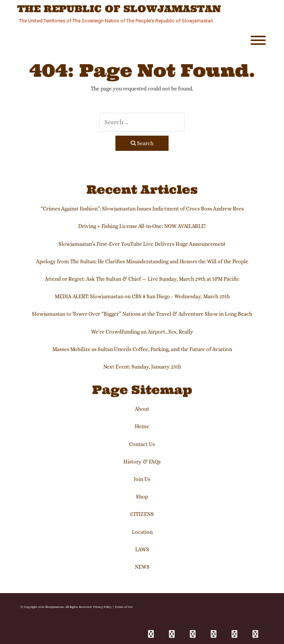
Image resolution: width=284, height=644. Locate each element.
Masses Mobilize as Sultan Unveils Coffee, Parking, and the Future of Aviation (142, 349)
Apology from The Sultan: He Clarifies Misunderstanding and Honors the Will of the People (142, 261)
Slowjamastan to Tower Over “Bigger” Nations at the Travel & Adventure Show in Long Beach (142, 314)
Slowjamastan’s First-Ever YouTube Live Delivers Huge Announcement (142, 244)
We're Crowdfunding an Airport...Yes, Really (142, 332)
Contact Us (142, 444)
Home (142, 426)
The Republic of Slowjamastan (119, 9)
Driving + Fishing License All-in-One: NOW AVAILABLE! (142, 226)
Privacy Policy (102, 607)
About (142, 409)
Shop (142, 497)
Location (142, 532)
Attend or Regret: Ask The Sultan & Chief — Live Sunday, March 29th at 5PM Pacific (142, 279)
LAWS (142, 549)
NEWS (142, 567)
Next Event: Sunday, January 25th (142, 367)
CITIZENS (142, 514)
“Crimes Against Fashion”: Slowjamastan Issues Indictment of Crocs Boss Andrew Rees (142, 209)
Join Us (142, 479)
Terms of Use (124, 607)
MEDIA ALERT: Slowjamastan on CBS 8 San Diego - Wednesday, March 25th (142, 296)
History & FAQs (142, 462)
